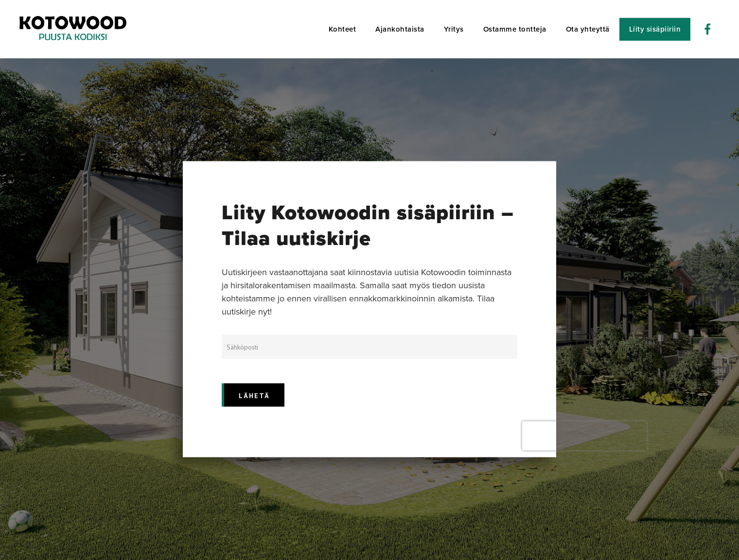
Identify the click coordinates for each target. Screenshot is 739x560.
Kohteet (343, 29)
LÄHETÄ (254, 396)
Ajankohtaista (400, 29)
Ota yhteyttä (588, 29)
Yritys (454, 29)
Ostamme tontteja (515, 29)
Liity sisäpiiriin (655, 29)
